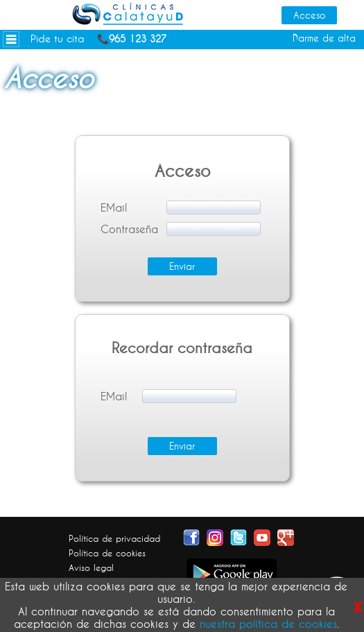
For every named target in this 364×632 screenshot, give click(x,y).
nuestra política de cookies (268, 624)
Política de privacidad (114, 538)
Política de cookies (107, 553)
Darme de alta (324, 38)
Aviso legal (91, 567)
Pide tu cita (58, 39)
